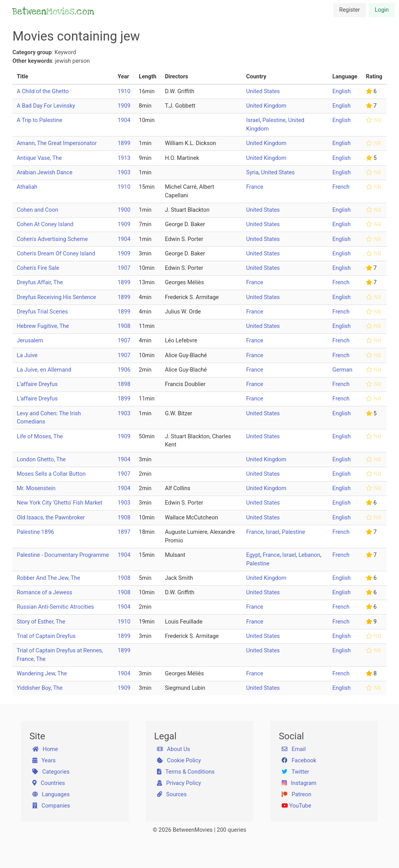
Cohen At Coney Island (45, 224)
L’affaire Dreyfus (37, 384)
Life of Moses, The (40, 437)
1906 (124, 370)
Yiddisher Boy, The (40, 688)
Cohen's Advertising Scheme (52, 239)
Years (44, 761)
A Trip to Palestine (40, 120)
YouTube (297, 806)
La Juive (27, 355)
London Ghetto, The (41, 460)
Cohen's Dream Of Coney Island (56, 254)
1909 (124, 106)
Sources (172, 794)
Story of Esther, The (41, 622)
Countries (49, 783)
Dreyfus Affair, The (40, 283)
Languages (51, 794)
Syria (252, 173)
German (342, 370)
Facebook (299, 761)
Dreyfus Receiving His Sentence (56, 297)
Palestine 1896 (35, 532)
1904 (124, 120)
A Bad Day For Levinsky (46, 106)
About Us (174, 749)
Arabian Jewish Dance (45, 173)
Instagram (299, 783)
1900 (124, 210)
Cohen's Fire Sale (38, 268)
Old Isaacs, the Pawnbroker (51, 518)
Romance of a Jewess (44, 593)
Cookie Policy (179, 761)
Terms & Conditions (186, 772)
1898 (124, 384)
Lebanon (309, 555)
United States (263, 91)
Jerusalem (30, 341)
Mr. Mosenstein (36, 488)
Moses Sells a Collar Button (51, 474)
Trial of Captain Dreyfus (46, 636)
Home (45, 749)
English (342, 91)
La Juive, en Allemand (44, 370)
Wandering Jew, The (42, 674)
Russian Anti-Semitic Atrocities (55, 607)
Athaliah (27, 187)
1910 (124, 91)
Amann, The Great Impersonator (57, 143)
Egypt (253, 555)
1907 (124, 268)
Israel (253, 120)
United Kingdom (266, 106)
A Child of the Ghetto (43, 91)
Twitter (295, 772)
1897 (124, 532)
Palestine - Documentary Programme (63, 555)
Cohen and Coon (38, 210)
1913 (124, 158)
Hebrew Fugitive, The (43, 326)
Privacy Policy (179, 783)
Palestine (274, 120)
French (341, 187)
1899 (124, 143)
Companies (51, 806)
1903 (124, 173)
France (255, 187)
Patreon (297, 794)
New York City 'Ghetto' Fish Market (60, 503)
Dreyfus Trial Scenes (42, 312)
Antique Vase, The (39, 158)
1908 (124, 326)
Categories (51, 772)
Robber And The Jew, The (49, 578)
